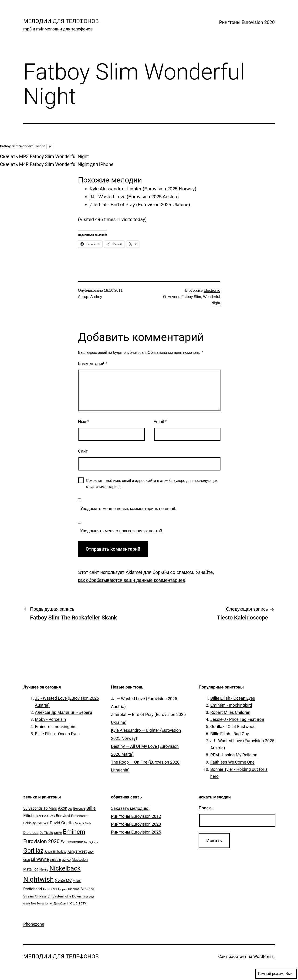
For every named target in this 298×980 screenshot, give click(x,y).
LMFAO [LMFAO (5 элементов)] (66, 860)
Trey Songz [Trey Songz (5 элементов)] (37, 904)
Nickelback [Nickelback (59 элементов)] (65, 868)
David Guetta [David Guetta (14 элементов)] (62, 823)
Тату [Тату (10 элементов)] (82, 903)
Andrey (96, 297)
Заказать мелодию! (130, 808)
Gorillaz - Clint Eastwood (233, 727)
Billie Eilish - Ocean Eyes (57, 734)
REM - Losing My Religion (234, 755)
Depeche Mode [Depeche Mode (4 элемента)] (83, 823)
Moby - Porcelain (50, 719)
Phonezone (34, 924)
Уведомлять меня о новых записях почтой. (122, 531)
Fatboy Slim (191, 297)
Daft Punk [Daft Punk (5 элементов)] (43, 823)
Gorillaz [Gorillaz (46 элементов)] (33, 851)
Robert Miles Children (230, 712)
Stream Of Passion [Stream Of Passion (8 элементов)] (37, 896)
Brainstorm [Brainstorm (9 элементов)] (80, 816)
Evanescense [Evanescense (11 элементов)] (72, 842)
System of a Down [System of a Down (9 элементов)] (67, 896)
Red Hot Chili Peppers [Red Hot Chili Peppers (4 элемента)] (55, 889)
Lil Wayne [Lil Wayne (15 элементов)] (40, 859)
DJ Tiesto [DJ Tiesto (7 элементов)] (46, 833)
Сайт (83, 451)
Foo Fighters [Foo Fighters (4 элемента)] (91, 842)
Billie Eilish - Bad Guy (230, 734)
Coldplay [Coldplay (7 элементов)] (29, 823)
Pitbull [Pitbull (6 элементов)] (77, 881)
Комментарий (93, 364)
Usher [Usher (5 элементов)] (49, 904)
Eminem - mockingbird (56, 727)
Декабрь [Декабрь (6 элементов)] (60, 903)
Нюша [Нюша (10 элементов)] (72, 903)
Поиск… (206, 808)
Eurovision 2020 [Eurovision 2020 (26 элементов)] (41, 841)
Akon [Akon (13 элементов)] (63, 808)
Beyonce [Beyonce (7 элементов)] (79, 808)
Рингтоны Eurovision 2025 (136, 832)
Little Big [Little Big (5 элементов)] (55, 860)
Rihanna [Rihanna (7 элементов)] (74, 889)
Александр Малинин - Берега (64, 712)
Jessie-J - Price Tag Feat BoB (237, 719)
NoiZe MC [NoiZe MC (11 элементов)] (63, 880)
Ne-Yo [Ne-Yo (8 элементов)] (44, 869)
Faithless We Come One (232, 762)
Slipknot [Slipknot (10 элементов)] (87, 889)
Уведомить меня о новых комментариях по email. (128, 509)
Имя (83, 422)
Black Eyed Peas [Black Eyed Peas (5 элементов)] (45, 816)
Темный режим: (276, 974)
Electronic (212, 290)
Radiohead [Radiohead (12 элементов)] (33, 889)
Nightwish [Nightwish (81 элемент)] (39, 879)
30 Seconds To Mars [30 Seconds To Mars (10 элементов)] (40, 808)
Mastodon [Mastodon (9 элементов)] (80, 860)
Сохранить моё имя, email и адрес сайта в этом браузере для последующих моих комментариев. (152, 484)
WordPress (263, 956)
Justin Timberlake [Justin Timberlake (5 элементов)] (55, 852)
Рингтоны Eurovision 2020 (247, 22)
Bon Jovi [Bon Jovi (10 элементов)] (63, 816)
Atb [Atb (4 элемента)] (70, 809)
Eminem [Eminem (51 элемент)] (74, 832)
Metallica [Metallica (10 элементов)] (31, 869)
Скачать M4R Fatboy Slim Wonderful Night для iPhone (57, 164)
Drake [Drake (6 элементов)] (58, 833)
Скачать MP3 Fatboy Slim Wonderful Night (44, 156)
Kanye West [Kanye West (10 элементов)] (77, 851)
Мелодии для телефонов (61, 21)
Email (160, 422)
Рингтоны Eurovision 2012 (136, 816)
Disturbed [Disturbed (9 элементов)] (31, 833)
